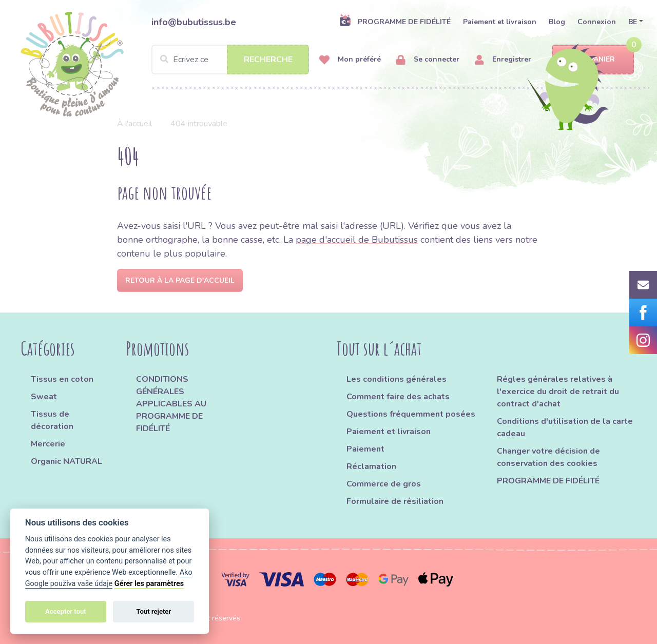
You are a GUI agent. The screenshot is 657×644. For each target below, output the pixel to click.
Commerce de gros (384, 484)
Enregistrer (503, 60)
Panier (593, 60)
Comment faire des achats (398, 397)
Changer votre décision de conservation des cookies (548, 457)
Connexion (597, 22)
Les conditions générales (397, 379)
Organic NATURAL (66, 461)
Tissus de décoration (52, 420)
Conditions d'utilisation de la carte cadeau (565, 427)
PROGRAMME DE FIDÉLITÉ (395, 22)
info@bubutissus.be (194, 22)
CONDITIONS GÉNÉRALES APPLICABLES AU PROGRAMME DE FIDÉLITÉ (171, 404)
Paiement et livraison (500, 22)
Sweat (44, 397)
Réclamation (371, 466)
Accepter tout (66, 611)
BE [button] (633, 22)
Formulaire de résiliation (395, 501)
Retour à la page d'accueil (180, 280)
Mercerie (48, 444)
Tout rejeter (153, 611)
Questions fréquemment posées (411, 414)
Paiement (365, 449)
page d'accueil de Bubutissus (357, 240)
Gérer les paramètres (149, 584)
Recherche (268, 60)
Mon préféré (350, 60)
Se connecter (428, 60)
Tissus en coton (62, 379)
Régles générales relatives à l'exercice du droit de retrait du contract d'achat (558, 392)
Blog (557, 22)
